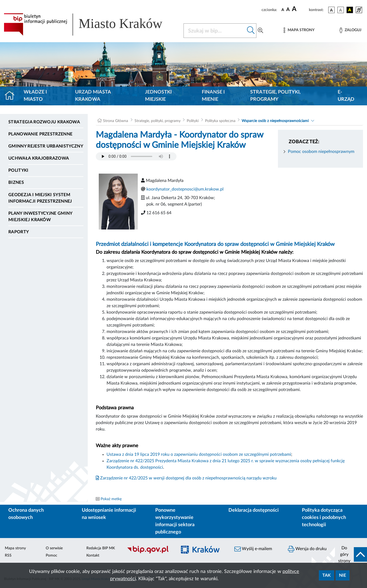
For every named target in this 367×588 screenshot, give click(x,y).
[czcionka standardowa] (283, 10)
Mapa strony (15, 548)
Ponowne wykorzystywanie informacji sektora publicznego (175, 521)
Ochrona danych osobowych (26, 514)
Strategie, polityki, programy (275, 96)
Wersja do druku (307, 549)
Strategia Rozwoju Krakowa (44, 122)
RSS (8, 555)
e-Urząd (346, 96)
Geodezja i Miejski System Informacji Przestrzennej (40, 198)
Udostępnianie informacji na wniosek (109, 514)
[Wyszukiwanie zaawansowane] (260, 31)
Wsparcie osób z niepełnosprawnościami (275, 121)
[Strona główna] (12, 96)
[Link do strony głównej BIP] (90, 24)
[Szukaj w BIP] (215, 31)
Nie (343, 575)
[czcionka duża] (300, 9)
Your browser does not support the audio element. (136, 156)
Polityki (18, 170)
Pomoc (52, 555)
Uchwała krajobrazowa (39, 158)
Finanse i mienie (213, 96)
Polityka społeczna (220, 121)
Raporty (19, 232)
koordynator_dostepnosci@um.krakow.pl (185, 189)
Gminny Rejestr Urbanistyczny (46, 146)
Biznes (16, 182)
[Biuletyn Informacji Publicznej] (149, 553)
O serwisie (54, 548)
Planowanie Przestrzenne (40, 134)
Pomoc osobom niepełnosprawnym (321, 152)
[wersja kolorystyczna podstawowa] (331, 10)
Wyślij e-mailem (253, 549)
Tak (327, 575)
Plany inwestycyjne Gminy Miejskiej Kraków (40, 217)
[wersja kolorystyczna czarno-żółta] (350, 10)
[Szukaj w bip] (251, 31)
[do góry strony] (351, 554)
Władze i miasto (35, 96)
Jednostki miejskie (158, 96)
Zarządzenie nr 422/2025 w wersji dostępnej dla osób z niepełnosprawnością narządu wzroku (186, 478)
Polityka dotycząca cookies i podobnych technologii (324, 518)
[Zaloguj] (350, 30)
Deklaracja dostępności (254, 510)
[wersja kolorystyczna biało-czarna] (341, 10)
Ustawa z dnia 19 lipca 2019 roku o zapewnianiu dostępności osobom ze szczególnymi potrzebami (199, 454)
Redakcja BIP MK (101, 548)
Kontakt (93, 555)
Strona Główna (116, 121)
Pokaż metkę (111, 499)
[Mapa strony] (299, 30)
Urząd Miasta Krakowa (93, 96)
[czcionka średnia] (288, 10)
